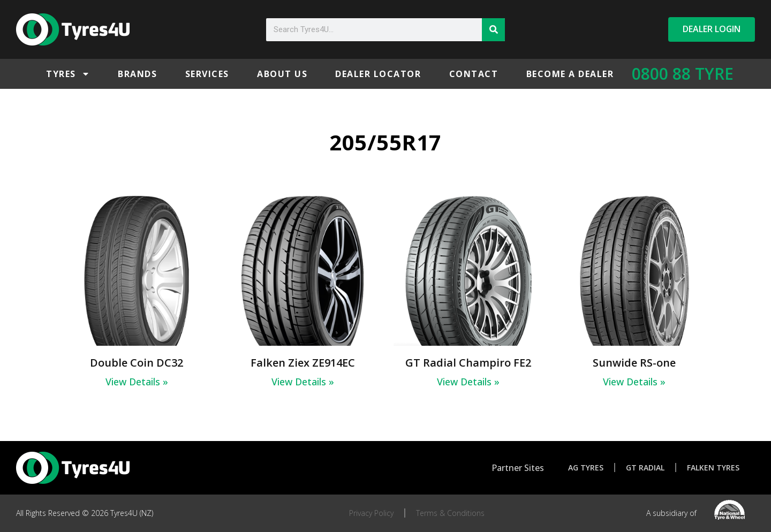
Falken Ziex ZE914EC (303, 363)
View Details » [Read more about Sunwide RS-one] (634, 382)
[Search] (493, 30)
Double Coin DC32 (137, 363)
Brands (137, 74)
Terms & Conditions (450, 513)
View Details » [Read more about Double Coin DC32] (137, 382)
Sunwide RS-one (634, 363)
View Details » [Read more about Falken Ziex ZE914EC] (303, 382)
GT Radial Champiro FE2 (468, 363)
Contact (474, 74)
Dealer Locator (378, 74)
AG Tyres (586, 468)
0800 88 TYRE (683, 74)
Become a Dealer (570, 74)
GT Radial (645, 468)
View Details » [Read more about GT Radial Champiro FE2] (468, 382)
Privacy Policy (371, 513)
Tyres (68, 74)
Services (207, 74)
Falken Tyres (713, 468)
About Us (282, 74)
